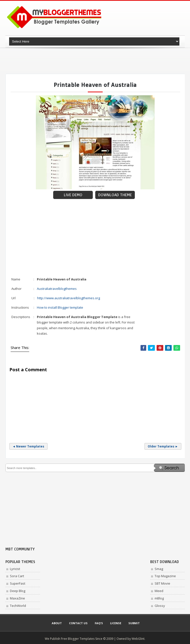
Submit (134, 623)
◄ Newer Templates (29, 446)
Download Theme (115, 195)
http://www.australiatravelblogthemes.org (69, 298)
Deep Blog (18, 591)
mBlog (159, 598)
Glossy (160, 606)
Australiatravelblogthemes (57, 289)
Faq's (99, 623)
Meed (159, 591)
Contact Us (78, 623)
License (116, 623)
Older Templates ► (163, 446)
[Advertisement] (95, 61)
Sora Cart (17, 576)
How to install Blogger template (60, 307)
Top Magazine (165, 576)
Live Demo (73, 195)
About (57, 623)
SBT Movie (162, 583)
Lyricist (15, 569)
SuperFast (18, 583)
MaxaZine (17, 598)
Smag (159, 569)
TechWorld (18, 606)
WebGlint (138, 639)
